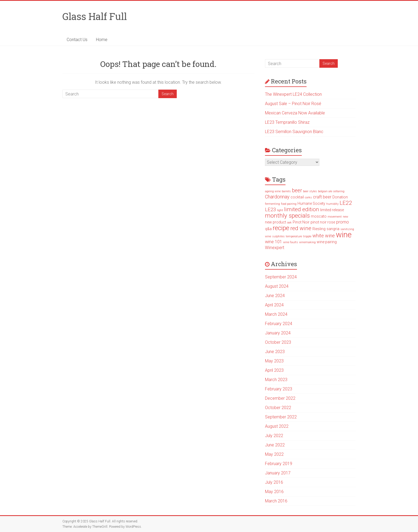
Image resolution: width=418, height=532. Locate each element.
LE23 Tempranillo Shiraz (287, 122)
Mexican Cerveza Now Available (295, 113)
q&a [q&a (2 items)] (268, 229)
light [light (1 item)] (280, 210)
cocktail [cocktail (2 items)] (297, 197)
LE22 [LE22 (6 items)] (346, 203)
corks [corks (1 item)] (308, 197)
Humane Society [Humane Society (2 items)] (311, 203)
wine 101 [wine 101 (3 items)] (274, 242)
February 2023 (279, 389)
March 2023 (276, 380)
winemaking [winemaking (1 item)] (307, 242)
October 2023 (278, 342)
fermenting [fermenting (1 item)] (272, 204)
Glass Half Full (95, 16)
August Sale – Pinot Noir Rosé (293, 104)
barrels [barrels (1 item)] (286, 191)
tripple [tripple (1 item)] (307, 236)
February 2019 (279, 464)
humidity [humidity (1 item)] (332, 204)
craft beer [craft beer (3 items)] (322, 197)
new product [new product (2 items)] (276, 222)
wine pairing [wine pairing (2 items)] (327, 242)
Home (102, 40)
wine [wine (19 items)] (344, 235)
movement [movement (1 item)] (335, 217)
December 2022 (280, 398)
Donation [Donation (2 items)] (340, 197)
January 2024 (278, 333)
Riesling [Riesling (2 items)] (319, 229)
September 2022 (281, 417)
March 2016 (276, 501)
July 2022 (274, 436)
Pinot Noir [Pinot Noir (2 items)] (301, 222)
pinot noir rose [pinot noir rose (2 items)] (323, 222)
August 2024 (277, 286)
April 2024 (274, 305)
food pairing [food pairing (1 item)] (289, 204)
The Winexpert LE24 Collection (293, 94)
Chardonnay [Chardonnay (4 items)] (277, 197)
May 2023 (274, 361)
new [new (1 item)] (345, 217)
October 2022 (278, 408)
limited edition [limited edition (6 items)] (302, 209)
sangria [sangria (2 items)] (333, 229)
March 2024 (276, 314)
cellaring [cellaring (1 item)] (339, 191)
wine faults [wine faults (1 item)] (291, 242)
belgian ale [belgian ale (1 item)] (325, 191)
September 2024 (281, 277)
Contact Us (77, 40)
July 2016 (274, 482)
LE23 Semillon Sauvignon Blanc (294, 132)
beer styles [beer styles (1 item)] (310, 191)
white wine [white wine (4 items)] (324, 236)
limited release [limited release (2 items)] (332, 210)
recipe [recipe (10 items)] (281, 228)
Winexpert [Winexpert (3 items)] (275, 248)
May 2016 (274, 492)
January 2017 (278, 473)
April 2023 (274, 370)
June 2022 (275, 445)
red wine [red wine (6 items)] (301, 228)
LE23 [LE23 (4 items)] (270, 209)
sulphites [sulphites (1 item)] (278, 236)
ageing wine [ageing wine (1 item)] (273, 191)
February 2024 (279, 324)
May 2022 (274, 454)
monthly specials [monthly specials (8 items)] (287, 216)
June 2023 (275, 352)
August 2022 (277, 426)
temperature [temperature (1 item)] (294, 236)
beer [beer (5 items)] (297, 191)
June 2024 (275, 296)
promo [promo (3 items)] (343, 222)
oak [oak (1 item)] (289, 223)
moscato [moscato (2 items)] (319, 216)
